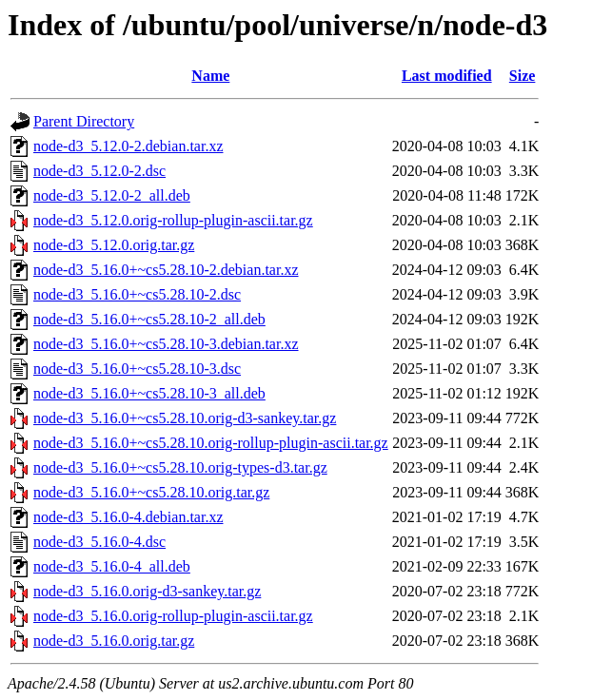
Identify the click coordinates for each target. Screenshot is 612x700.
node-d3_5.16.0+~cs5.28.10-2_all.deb (149, 319)
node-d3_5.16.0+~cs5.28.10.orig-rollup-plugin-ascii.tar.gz (211, 443)
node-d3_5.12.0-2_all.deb (112, 195)
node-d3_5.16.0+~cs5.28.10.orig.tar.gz (151, 492)
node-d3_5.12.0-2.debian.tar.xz (128, 146)
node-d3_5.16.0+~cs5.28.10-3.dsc (137, 369)
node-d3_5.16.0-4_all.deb (112, 566)
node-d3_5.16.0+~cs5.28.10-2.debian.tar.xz (166, 270)
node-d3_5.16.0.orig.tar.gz (114, 641)
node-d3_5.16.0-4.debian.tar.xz (128, 517)
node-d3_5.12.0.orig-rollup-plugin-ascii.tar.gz (173, 220)
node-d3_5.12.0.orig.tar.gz (114, 245)
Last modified (447, 76)
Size (523, 76)
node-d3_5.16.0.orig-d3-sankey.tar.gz (147, 591)
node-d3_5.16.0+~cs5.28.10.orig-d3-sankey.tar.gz (185, 418)
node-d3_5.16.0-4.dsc (99, 542)
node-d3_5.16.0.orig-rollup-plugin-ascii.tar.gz (173, 616)
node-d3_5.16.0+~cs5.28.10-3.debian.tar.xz (166, 344)
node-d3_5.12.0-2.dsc (99, 171)
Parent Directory (84, 121)
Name (210, 76)
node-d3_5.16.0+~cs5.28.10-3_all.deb (149, 393)
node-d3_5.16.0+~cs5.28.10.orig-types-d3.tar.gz (180, 467)
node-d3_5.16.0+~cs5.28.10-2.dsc (137, 294)
